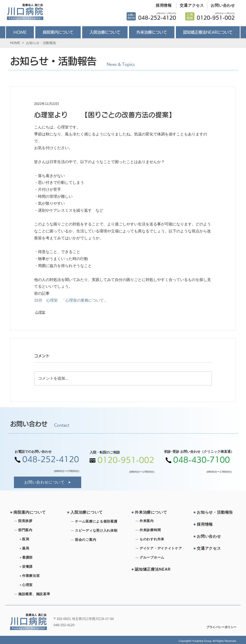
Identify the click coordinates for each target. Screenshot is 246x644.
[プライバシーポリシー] (218, 627)
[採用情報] (162, 6)
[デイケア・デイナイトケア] (162, 548)
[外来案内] (157, 521)
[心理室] (41, 585)
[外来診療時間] (157, 530)
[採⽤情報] (215, 524)
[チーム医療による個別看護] (98, 522)
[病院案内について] (32, 512)
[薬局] (41, 548)
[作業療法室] (41, 576)
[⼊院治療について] (89, 512)
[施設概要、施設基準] (36, 594)
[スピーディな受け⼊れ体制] (98, 531)
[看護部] (41, 558)
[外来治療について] (153, 512)
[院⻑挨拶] (36, 521)
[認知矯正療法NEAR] (153, 569)
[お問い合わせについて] (48, 482)
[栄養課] (41, 567)
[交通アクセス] (190, 6)
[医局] (41, 539)
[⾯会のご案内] (98, 540)
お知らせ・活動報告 (41, 43)
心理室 (40, 312)
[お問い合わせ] (221, 6)
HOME (15, 43)
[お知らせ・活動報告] (215, 512)
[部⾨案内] (36, 530)
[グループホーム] (157, 558)
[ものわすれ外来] (157, 539)
